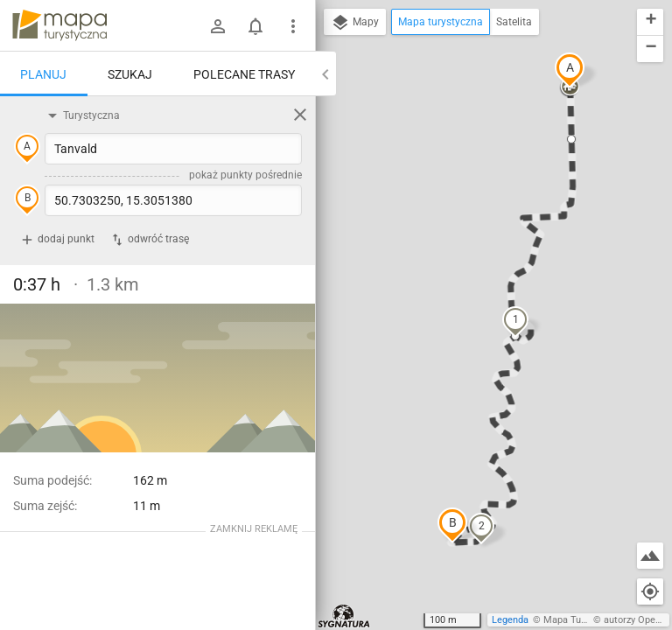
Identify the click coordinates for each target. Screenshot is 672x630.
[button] (570, 70)
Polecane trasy (244, 74)
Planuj (43, 74)
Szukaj (130, 74)
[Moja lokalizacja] (650, 591)
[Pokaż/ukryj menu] (293, 26)
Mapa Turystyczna (583, 620)
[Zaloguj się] (218, 26)
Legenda (510, 620)
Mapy (355, 23)
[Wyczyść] (300, 115)
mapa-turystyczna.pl (59, 25)
